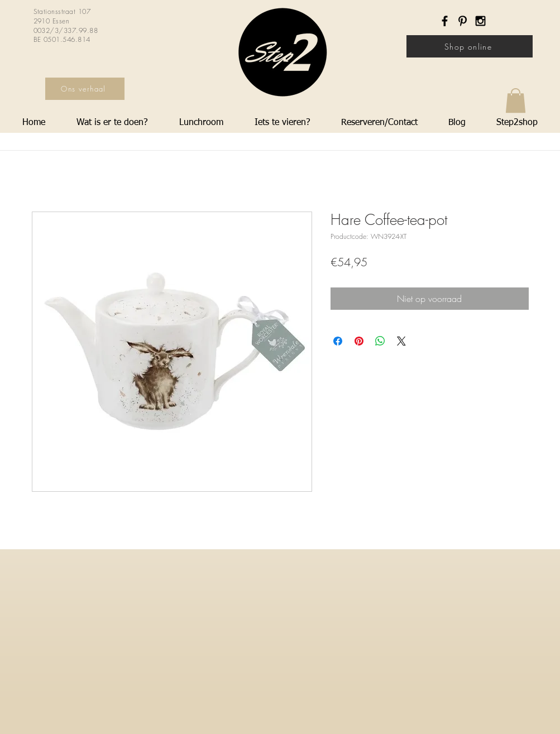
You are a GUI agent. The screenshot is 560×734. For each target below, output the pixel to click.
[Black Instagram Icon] (480, 21)
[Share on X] (401, 341)
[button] (516, 100)
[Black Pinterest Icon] (463, 21)
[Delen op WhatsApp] (380, 341)
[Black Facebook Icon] (445, 21)
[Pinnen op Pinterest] (359, 341)
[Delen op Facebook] (338, 341)
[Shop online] (470, 46)
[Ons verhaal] (85, 89)
